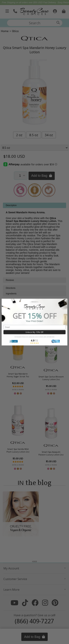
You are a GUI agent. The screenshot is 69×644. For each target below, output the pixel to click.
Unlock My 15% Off (34, 332)
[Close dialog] (65, 301)
